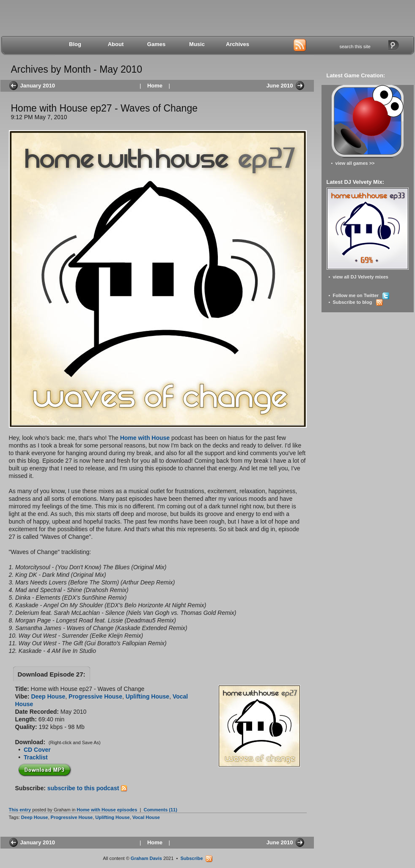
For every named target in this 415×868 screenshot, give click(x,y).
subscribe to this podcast (87, 788)
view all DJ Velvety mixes (360, 277)
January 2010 (38, 86)
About (116, 44)
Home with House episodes (107, 810)
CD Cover (37, 750)
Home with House (145, 438)
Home (155, 86)
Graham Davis (146, 858)
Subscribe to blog (357, 302)
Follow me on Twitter (361, 295)
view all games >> (355, 163)
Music (197, 44)
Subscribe (196, 858)
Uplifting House (147, 696)
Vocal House (146, 817)
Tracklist (36, 757)
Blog (75, 44)
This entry (20, 810)
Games (156, 44)
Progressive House (95, 696)
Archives (238, 44)
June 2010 (280, 86)
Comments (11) (160, 810)
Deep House (48, 696)
